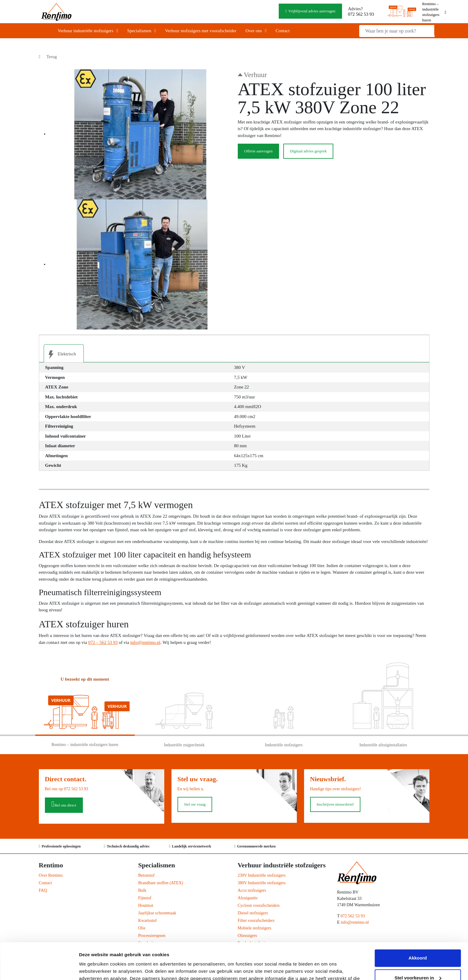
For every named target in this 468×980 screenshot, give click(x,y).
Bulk (142, 890)
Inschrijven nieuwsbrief (335, 804)
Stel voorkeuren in (418, 943)
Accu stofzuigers (252, 890)
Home (44, 31)
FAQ (43, 890)
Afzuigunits (248, 898)
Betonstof (146, 875)
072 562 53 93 (361, 14)
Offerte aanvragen (259, 151)
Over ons (254, 31)
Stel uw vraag (195, 804)
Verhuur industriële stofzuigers (86, 31)
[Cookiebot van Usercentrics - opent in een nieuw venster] (39, 968)
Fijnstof (145, 898)
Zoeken (442, 30)
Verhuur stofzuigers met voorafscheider (201, 31)
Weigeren (418, 963)
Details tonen (93, 968)
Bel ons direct (65, 805)
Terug (52, 57)
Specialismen (139, 31)
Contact (283, 31)
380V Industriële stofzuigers (262, 883)
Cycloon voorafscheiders (259, 905)
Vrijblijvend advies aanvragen (312, 11)
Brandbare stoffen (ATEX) (161, 883)
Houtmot (146, 905)
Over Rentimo (51, 875)
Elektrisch (60, 354)
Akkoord (418, 924)
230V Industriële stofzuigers (262, 875)
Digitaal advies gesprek (308, 151)
